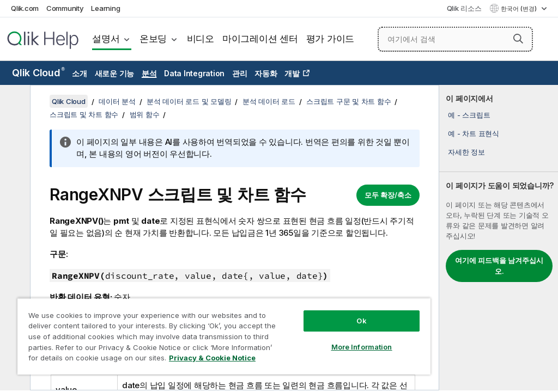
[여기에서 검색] (456, 39)
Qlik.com (25, 8)
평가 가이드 (330, 39)
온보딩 (153, 39)
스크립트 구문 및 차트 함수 (348, 101)
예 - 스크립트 (469, 115)
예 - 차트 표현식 (474, 133)
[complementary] (499, 238)
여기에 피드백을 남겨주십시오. (499, 266)
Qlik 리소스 (464, 8)
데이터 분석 (117, 101)
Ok (361, 321)
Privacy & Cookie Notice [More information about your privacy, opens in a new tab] (212, 358)
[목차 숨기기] (14, 102)
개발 (292, 73)
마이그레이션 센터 (260, 39)
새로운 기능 (115, 73)
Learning (105, 8)
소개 (80, 73)
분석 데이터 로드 (269, 101)
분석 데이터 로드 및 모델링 (189, 101)
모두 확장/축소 (388, 195)
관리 (240, 73)
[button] (518, 39)
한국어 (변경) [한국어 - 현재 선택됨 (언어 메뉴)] (520, 9)
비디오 (201, 39)
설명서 (106, 39)
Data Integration (194, 73)
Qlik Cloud (38, 73)
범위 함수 (145, 114)
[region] (224, 336)
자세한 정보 (466, 152)
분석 (149, 73)
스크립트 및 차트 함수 (84, 114)
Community (65, 8)
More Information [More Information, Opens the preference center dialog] (362, 347)
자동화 (266, 73)
